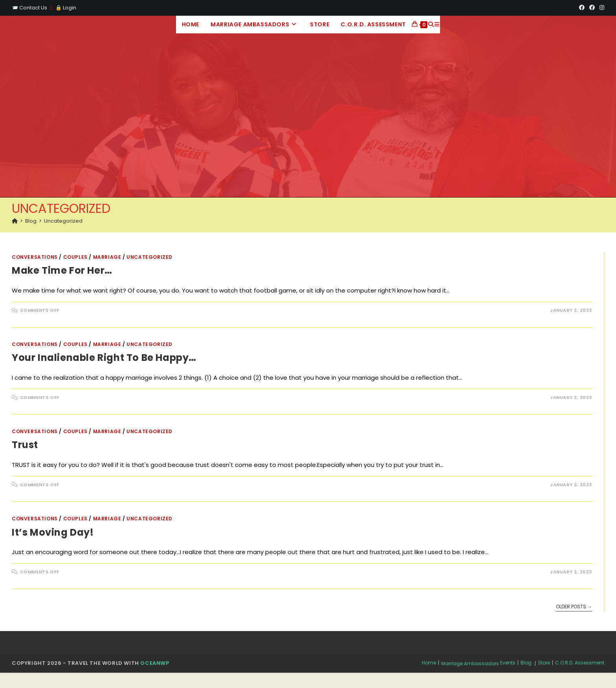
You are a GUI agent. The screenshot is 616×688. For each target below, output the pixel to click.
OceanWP (155, 678)
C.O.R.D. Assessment (580, 678)
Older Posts (574, 622)
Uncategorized (63, 236)
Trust (25, 460)
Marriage (107, 272)
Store (544, 678)
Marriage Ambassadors (470, 679)
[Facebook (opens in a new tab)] (582, 8)
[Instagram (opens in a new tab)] (601, 8)
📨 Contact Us (30, 8)
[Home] (15, 236)
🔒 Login (66, 8)
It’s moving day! (53, 547)
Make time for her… (62, 286)
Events (508, 678)
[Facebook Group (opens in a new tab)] (592, 8)
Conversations (35, 272)
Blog (526, 678)
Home (429, 678)
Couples (75, 272)
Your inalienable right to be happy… (104, 373)
